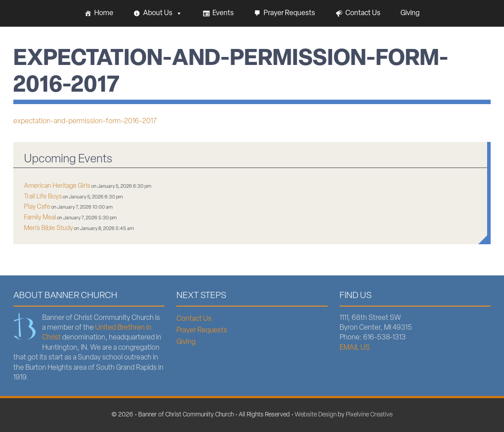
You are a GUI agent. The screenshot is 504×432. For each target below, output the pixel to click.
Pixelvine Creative (369, 415)
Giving (410, 13)
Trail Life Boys (43, 197)
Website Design (316, 415)
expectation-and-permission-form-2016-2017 (85, 121)
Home (104, 13)
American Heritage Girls (57, 186)
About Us (163, 13)
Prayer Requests (289, 13)
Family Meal (40, 218)
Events (223, 13)
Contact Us (363, 13)
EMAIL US (355, 348)
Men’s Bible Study (48, 228)
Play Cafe (37, 207)
